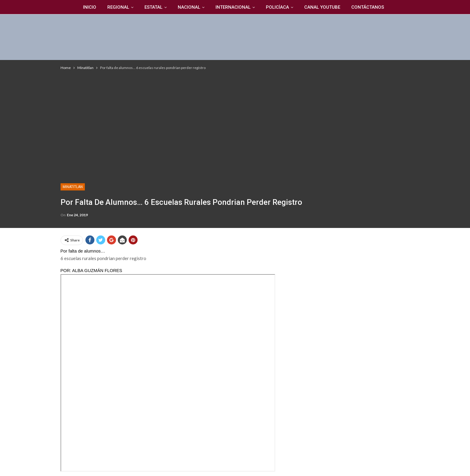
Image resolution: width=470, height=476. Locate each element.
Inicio (90, 7)
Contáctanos (368, 7)
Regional (118, 7)
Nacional (189, 7)
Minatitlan (73, 187)
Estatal (153, 7)
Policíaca (277, 7)
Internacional (233, 7)
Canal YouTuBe (322, 7)
